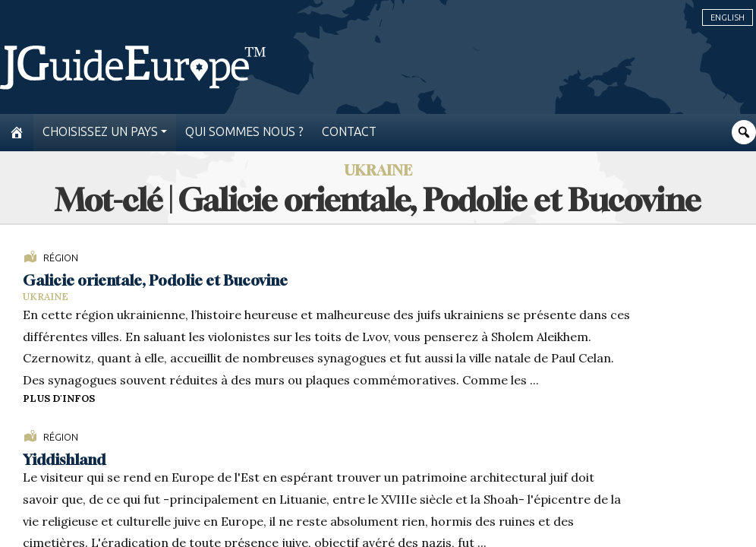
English (728, 17)
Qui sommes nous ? (244, 132)
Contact (349, 132)
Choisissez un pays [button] (100, 132)
